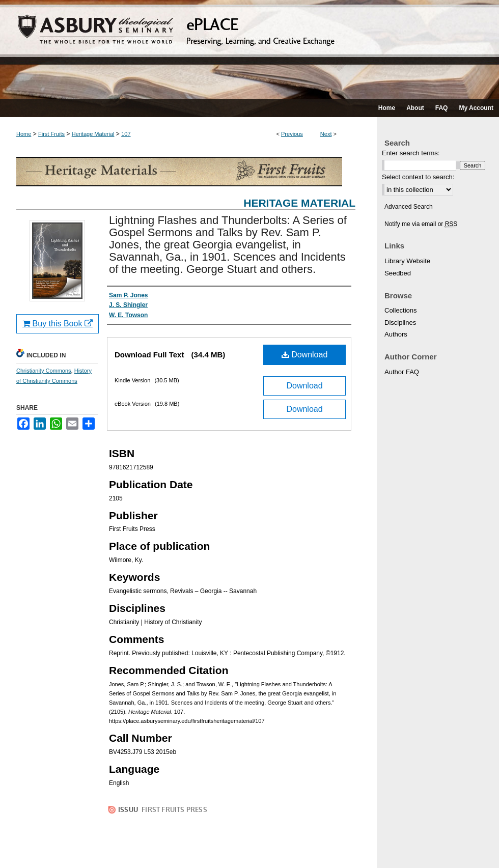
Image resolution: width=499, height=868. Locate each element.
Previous (292, 134)
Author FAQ (402, 372)
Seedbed (398, 273)
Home (24, 134)
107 (126, 134)
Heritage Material (93, 134)
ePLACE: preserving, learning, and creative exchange (249, 49)
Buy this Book (58, 324)
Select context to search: (418, 177)
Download (305, 355)
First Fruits (51, 134)
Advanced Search (409, 207)
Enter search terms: (411, 153)
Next (326, 134)
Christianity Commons (44, 371)
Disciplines (400, 323)
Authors (396, 334)
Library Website (407, 261)
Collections (401, 310)
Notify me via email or (421, 224)
